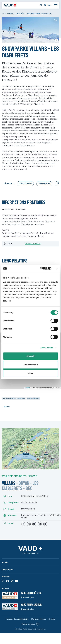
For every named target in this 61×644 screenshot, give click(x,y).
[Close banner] (57, 269)
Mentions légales (38, 619)
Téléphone (11, 503)
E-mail (9, 509)
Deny (30, 373)
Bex (29, 488)
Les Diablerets (20, 486)
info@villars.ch (28, 509)
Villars (9, 483)
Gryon (24, 483)
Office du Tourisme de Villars (35, 496)
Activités (20, 13)
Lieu (8, 496)
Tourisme (10, 13)
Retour (7, 407)
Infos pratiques (25, 184)
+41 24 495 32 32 (29, 503)
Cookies (52, 619)
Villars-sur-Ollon (33, 244)
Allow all (30, 356)
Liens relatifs (44, 184)
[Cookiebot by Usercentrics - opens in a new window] (40, 269)
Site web (10, 516)
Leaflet (27, 388)
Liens (8, 523)
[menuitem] (50, 5)
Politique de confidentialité (17, 619)
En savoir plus (27, 597)
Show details (47, 348)
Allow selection (30, 365)
